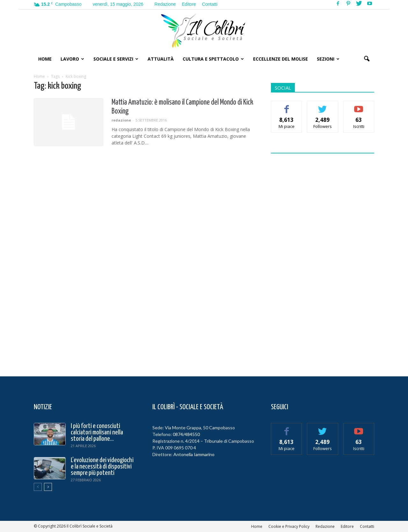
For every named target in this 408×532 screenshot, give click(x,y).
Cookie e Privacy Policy (289, 526)
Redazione (165, 4)
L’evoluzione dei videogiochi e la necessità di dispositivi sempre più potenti (102, 467)
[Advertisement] (323, 261)
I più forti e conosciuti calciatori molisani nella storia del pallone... (97, 432)
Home (45, 59)
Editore (189, 4)
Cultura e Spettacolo (213, 59)
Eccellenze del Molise (280, 59)
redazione (121, 120)
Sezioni (328, 59)
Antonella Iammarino (194, 454)
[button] (367, 59)
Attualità (161, 59)
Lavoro (72, 59)
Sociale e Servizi (116, 59)
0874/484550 (186, 434)
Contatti (210, 4)
